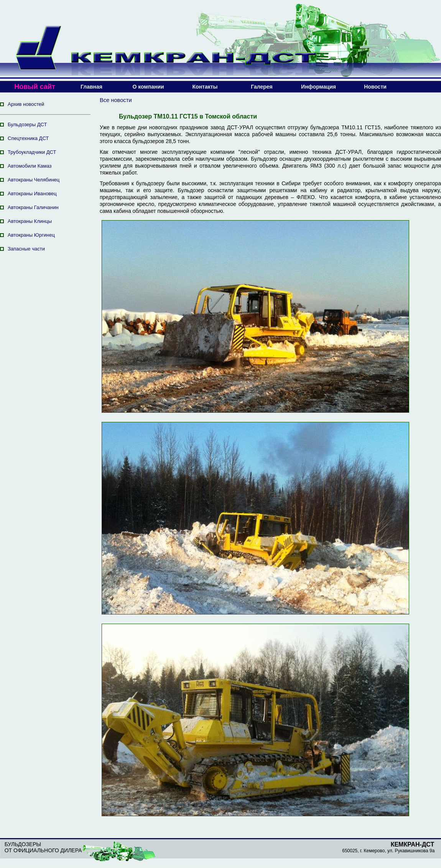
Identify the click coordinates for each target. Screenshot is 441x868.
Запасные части (26, 249)
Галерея (262, 87)
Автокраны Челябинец (34, 180)
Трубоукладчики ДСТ (32, 152)
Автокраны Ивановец (32, 194)
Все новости (116, 100)
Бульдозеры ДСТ (27, 124)
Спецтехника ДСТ (28, 138)
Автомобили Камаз (30, 166)
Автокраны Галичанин (33, 207)
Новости (375, 87)
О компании (148, 87)
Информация (318, 87)
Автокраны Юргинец (31, 235)
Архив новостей (26, 104)
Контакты (205, 87)
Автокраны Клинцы (30, 221)
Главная (91, 87)
